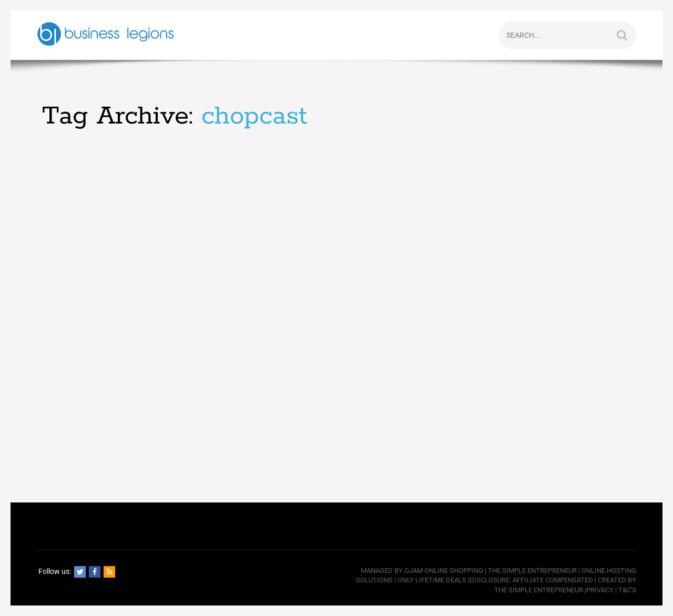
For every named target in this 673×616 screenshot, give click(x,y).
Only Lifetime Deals (432, 580)
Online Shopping (454, 571)
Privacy (600, 590)
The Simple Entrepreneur (532, 571)
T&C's (627, 590)
